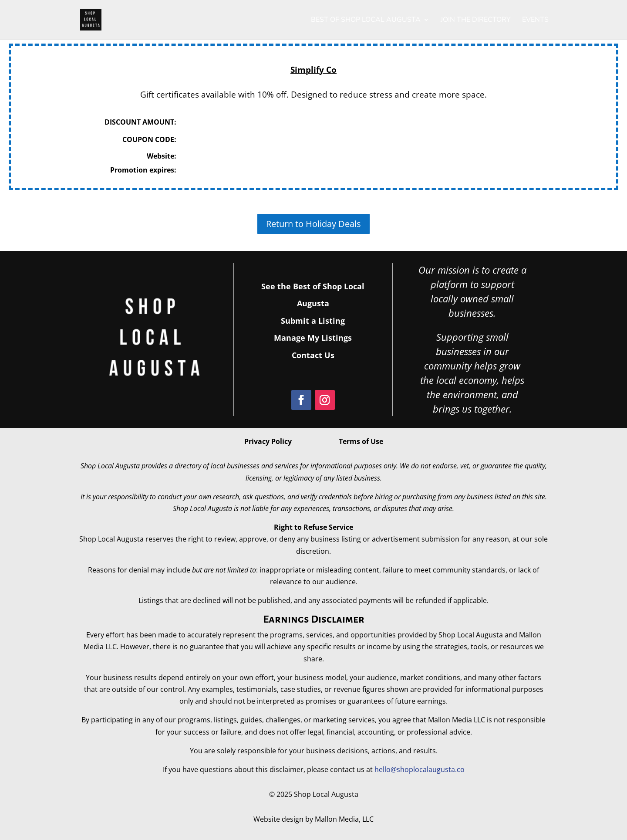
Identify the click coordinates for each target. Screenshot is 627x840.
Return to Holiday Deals (313, 224)
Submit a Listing (313, 321)
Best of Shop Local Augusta (366, 20)
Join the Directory (476, 20)
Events (535, 20)
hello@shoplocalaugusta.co (420, 769)
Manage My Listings (313, 338)
